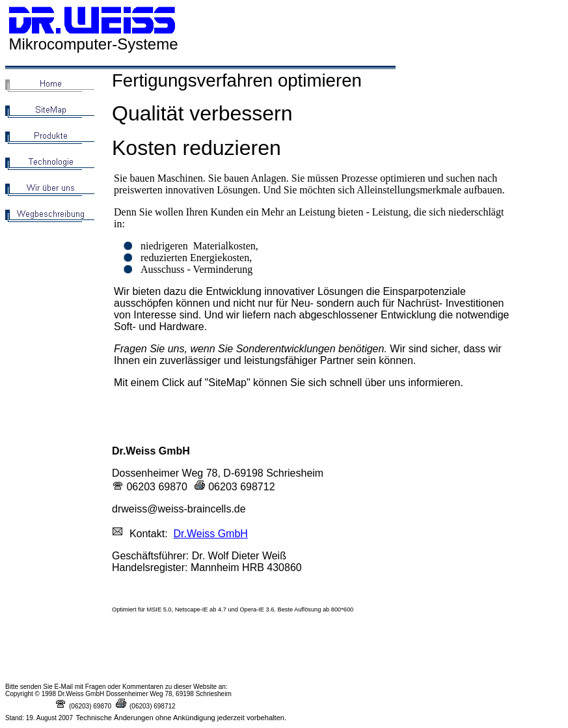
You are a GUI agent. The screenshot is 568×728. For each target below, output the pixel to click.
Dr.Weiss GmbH (210, 534)
